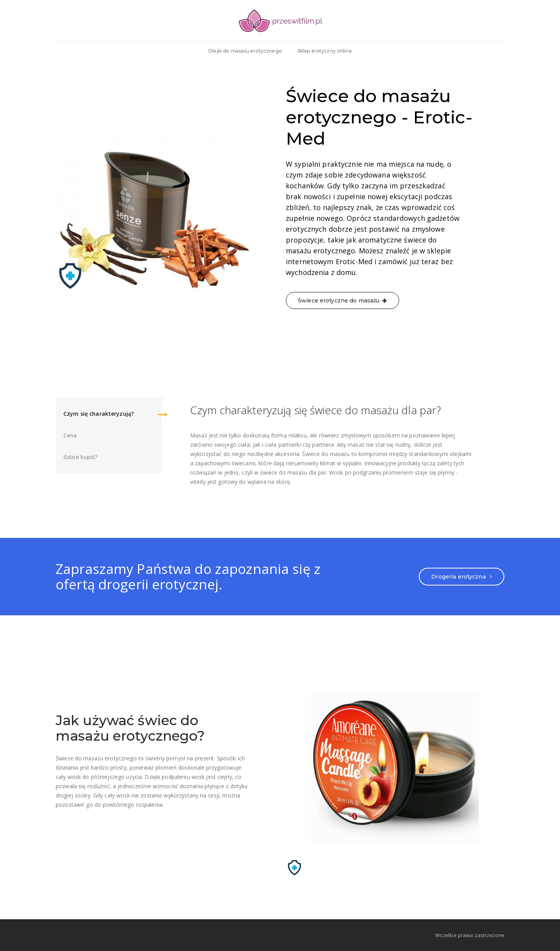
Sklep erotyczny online (325, 51)
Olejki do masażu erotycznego (245, 51)
